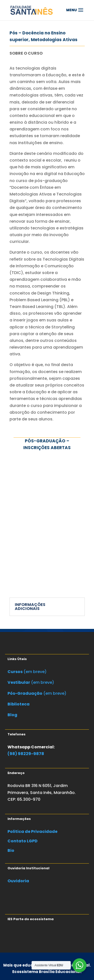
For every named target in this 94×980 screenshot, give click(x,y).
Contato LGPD (23, 841)
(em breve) (27, 672)
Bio (11, 850)
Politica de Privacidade (32, 832)
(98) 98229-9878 (26, 754)
